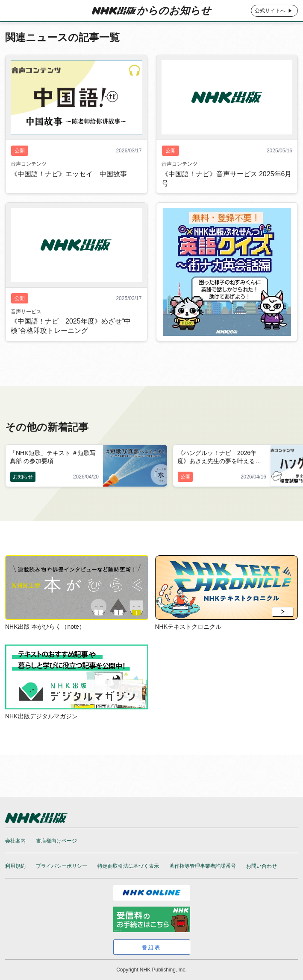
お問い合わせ (262, 866)
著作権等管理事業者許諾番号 (203, 866)
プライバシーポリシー (62, 866)
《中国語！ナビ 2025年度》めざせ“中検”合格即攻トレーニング (71, 337)
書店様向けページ (56, 841)
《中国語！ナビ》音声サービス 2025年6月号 (227, 189)
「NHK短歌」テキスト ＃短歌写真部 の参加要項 (53, 457)
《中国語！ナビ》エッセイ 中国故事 (69, 185)
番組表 (151, 948)
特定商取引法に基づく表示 (128, 866)
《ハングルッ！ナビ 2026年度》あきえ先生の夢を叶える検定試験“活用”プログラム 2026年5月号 (221, 458)
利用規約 (15, 866)
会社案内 (15, 841)
